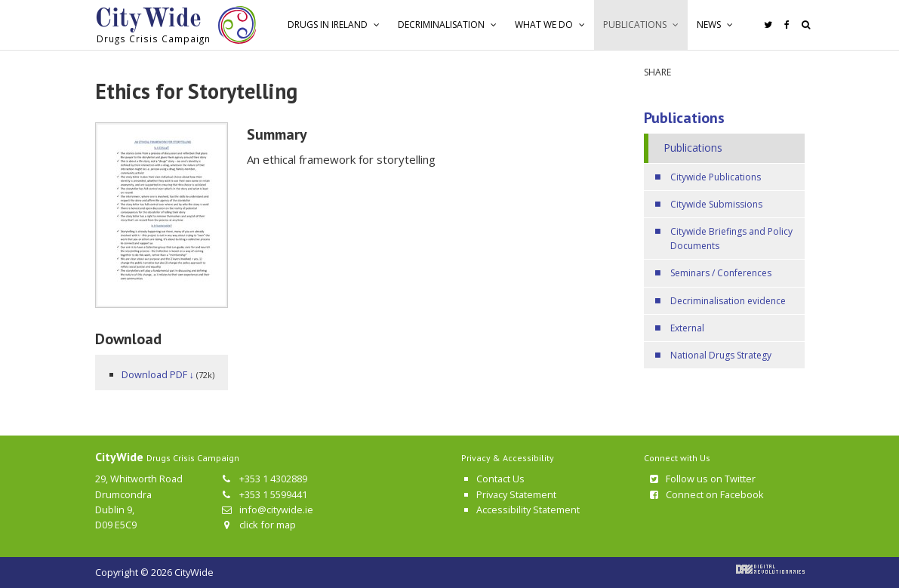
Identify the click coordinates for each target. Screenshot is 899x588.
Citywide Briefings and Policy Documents (731, 239)
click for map (258, 525)
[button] (334, 25)
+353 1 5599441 (263, 494)
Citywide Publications (716, 177)
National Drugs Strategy (721, 355)
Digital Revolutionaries (770, 569)
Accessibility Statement (528, 509)
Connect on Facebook (706, 494)
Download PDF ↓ (158, 374)
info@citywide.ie (266, 509)
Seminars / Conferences (721, 273)
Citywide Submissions (716, 204)
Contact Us (500, 479)
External (687, 328)
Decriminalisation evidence (728, 301)
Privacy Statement (516, 494)
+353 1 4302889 (263, 479)
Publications (684, 118)
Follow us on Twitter (702, 479)
